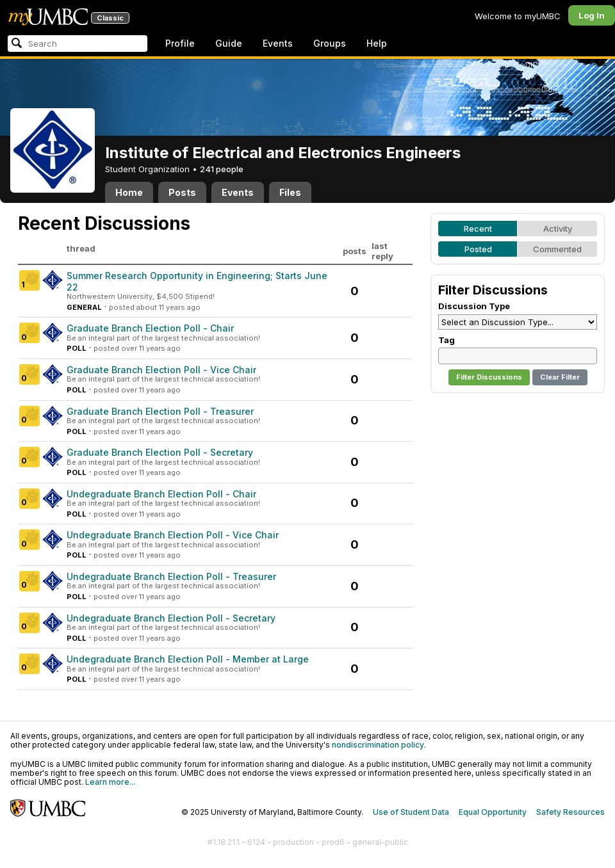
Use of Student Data (411, 812)
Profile (180, 43)
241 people (222, 169)
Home (129, 192)
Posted (478, 249)
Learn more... (110, 782)
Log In (592, 15)
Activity (558, 229)
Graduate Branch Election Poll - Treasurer (160, 411)
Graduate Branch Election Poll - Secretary (160, 452)
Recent (478, 229)
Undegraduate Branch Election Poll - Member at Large (188, 659)
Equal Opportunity (493, 812)
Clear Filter (560, 377)
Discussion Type (474, 306)
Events (278, 43)
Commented (557, 249)
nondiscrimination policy (378, 745)
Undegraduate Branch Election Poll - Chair (161, 494)
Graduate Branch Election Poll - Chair (150, 328)
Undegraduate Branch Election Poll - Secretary (171, 618)
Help (377, 43)
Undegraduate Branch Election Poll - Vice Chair (173, 535)
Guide (229, 43)
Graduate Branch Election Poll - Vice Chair (161, 370)
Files (290, 192)
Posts (182, 192)
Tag (447, 340)
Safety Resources (570, 812)
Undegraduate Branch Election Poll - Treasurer (171, 576)
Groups (330, 43)
